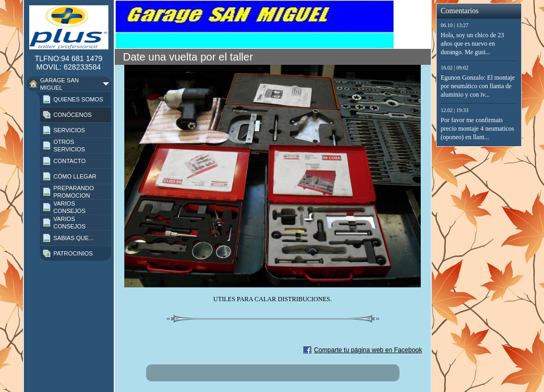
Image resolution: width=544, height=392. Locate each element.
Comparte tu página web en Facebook (368, 350)
